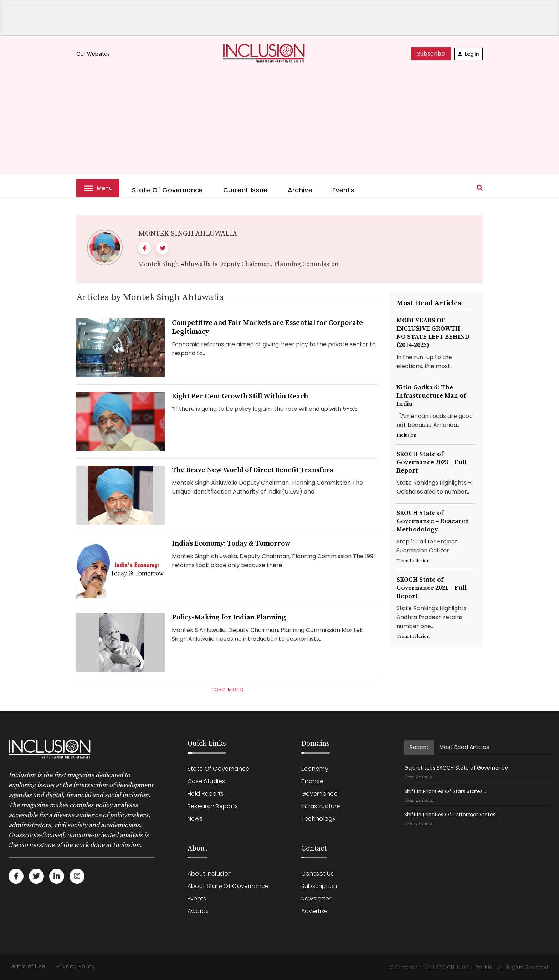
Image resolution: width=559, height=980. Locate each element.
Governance (319, 794)
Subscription (319, 886)
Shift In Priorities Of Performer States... (452, 815)
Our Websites (97, 54)
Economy (315, 769)
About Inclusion (210, 874)
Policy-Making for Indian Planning (229, 617)
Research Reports (213, 806)
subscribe (431, 54)
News (195, 819)
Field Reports (206, 794)
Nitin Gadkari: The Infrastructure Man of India (431, 396)
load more (227, 690)
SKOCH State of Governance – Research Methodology (433, 521)
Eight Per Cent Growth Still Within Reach (240, 396)
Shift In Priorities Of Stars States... (445, 791)
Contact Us (317, 874)
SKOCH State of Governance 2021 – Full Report (432, 588)
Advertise (315, 911)
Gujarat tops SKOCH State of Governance (456, 768)
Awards (198, 911)
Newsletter (316, 899)
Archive (300, 190)
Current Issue (245, 190)
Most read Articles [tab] (464, 747)
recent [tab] (419, 747)
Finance (312, 781)
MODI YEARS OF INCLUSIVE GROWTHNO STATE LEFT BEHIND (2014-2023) (433, 333)
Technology (319, 819)
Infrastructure (321, 806)
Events (343, 190)
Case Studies (206, 781)
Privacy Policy (76, 966)
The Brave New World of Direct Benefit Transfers (252, 470)
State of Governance (168, 190)
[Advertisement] (279, 126)
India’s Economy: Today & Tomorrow (231, 544)
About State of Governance (228, 886)
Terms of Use (27, 966)
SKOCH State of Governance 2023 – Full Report (432, 462)
